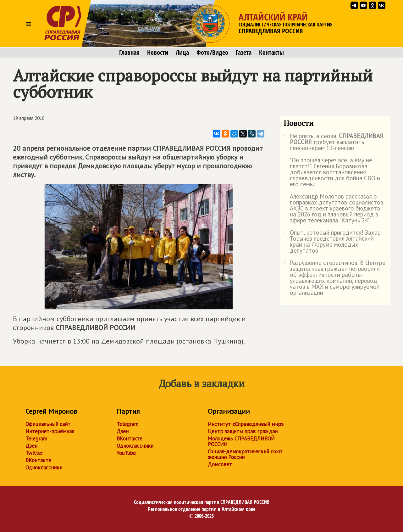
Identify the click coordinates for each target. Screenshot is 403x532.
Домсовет (220, 464)
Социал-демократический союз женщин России (245, 454)
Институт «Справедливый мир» (246, 424)
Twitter (34, 453)
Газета (244, 53)
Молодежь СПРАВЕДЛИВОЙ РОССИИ (241, 441)
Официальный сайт (48, 424)
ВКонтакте (38, 460)
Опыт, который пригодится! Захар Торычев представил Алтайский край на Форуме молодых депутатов (332, 242)
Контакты (271, 53)
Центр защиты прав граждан (243, 431)
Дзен (31, 446)
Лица (182, 53)
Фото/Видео (212, 53)
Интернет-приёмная (50, 431)
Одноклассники (44, 468)
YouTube (126, 453)
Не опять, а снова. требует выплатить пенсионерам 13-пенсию (333, 142)
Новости (158, 53)
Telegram (36, 439)
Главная (129, 53)
